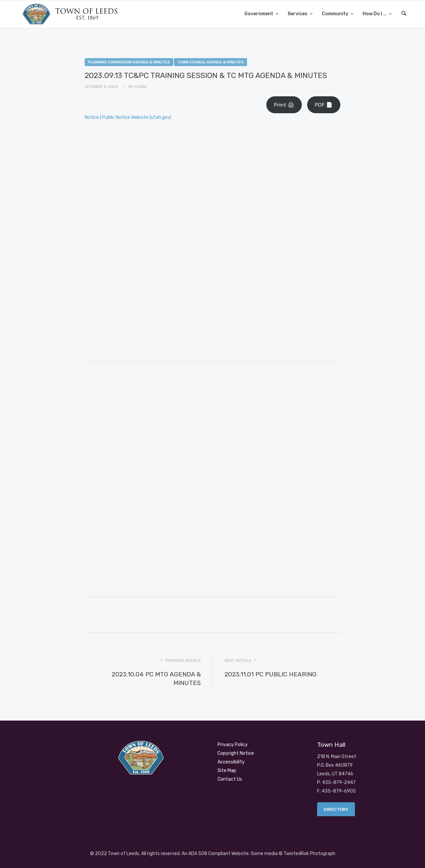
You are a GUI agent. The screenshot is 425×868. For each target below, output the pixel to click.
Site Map (227, 771)
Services (298, 14)
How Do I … (375, 14)
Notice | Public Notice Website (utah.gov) (128, 117)
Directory (336, 809)
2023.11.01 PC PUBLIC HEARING (270, 674)
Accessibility (231, 762)
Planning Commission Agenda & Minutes (129, 62)
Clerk (141, 87)
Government (259, 14)
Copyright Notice (236, 753)
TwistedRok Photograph (309, 854)
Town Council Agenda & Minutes (211, 62)
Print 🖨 (284, 105)
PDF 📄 (324, 105)
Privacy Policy (233, 745)
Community (336, 14)
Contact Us (230, 779)
